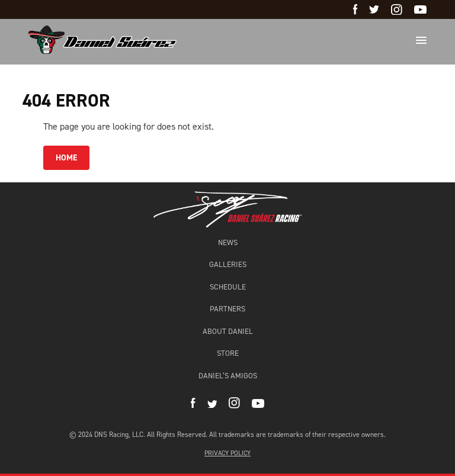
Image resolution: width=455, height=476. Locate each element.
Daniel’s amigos (228, 376)
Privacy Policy (227, 453)
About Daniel (228, 331)
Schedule (228, 287)
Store (228, 353)
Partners (227, 309)
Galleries (228, 264)
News (228, 242)
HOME (66, 158)
